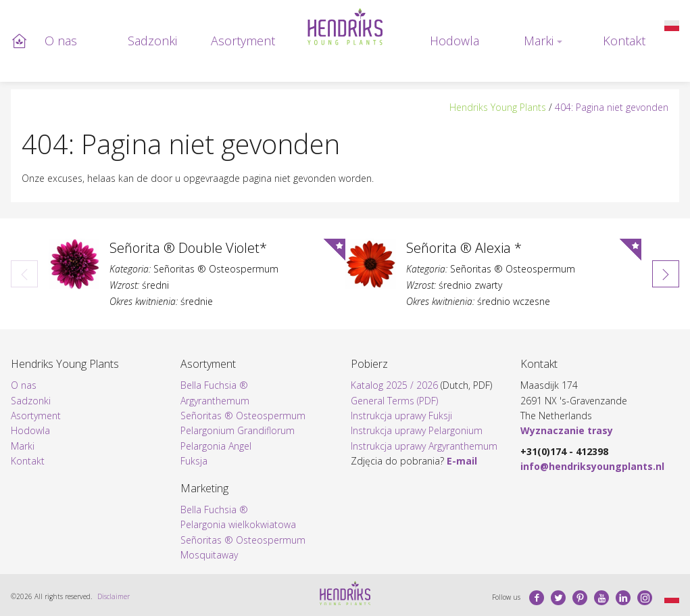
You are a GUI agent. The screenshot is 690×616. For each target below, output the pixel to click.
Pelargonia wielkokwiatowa (238, 524)
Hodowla (454, 41)
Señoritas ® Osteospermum (243, 416)
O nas (61, 41)
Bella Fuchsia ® (214, 385)
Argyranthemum (215, 401)
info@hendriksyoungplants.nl (592, 466)
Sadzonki (152, 41)
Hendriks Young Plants (498, 107)
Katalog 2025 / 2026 (394, 385)
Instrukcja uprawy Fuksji (401, 416)
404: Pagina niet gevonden (612, 107)
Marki (539, 41)
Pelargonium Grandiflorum (238, 430)
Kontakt (624, 41)
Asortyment (243, 41)
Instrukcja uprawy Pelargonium (417, 430)
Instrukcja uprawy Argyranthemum (424, 446)
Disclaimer (114, 596)
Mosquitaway (209, 555)
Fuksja (194, 461)
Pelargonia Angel (216, 446)
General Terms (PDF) (394, 401)
